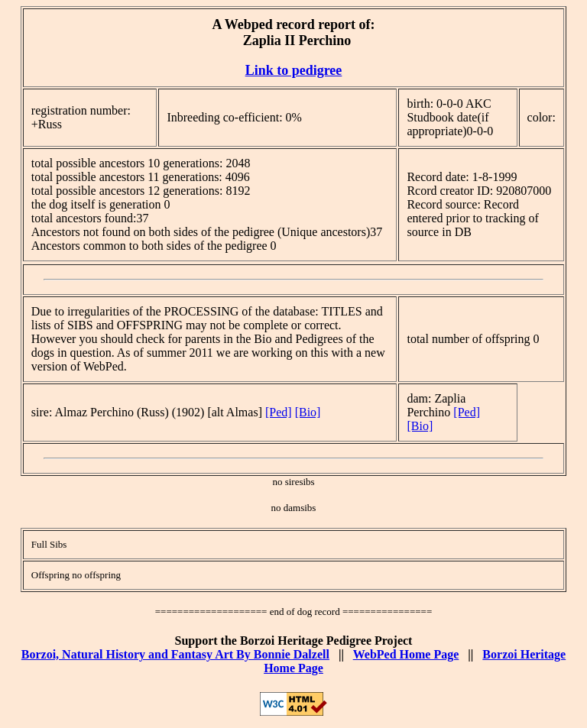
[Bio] (308, 412)
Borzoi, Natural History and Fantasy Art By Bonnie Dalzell (175, 654)
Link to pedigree (294, 70)
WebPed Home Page (406, 654)
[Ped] (279, 412)
